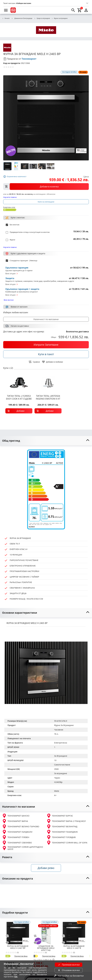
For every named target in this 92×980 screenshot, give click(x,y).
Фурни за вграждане (59, 18)
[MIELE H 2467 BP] (18, 932)
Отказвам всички (69, 970)
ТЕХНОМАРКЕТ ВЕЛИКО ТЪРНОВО (21, 827)
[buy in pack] (46, 354)
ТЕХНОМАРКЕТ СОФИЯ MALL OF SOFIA (67, 843)
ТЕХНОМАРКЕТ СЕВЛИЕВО (17, 843)
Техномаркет (29, 59)
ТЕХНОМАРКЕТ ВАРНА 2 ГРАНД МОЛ (66, 821)
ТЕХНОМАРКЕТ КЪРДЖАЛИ (17, 832)
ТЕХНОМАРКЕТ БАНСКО (16, 816)
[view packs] (46, 187)
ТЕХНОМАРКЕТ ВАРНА (15, 821)
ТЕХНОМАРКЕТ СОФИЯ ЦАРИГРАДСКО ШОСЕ (23, 848)
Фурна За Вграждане (64, 725)
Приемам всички (69, 965)
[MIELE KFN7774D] (46, 932)
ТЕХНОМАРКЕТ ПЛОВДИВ (61, 837)
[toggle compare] (34, 362)
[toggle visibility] (46, 441)
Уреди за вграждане (42, 18)
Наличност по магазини (46, 319)
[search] (73, 10)
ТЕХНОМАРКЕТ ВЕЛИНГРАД (62, 827)
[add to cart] (19, 411)
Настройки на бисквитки (69, 976)
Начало (6, 18)
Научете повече (10, 197)
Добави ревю (46, 868)
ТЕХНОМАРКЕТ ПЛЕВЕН (16, 837)
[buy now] (46, 345)
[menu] (6, 10)
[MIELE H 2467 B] (74, 932)
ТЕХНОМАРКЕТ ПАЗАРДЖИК (62, 832)
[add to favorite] (9, 943)
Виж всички (9, 300)
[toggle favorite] (53, 362)
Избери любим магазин (16, 312)
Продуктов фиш (21, 956)
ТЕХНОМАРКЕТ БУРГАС (60, 816)
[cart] (80, 10)
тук (16, 977)
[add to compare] (9, 936)
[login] (86, 10)
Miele (57, 791)
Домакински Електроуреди (22, 18)
